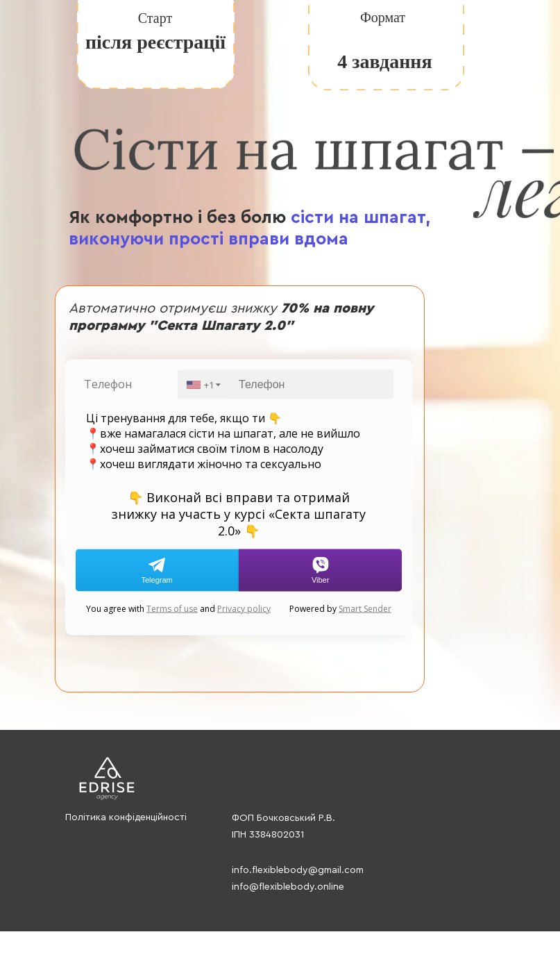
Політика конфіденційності (126, 817)
